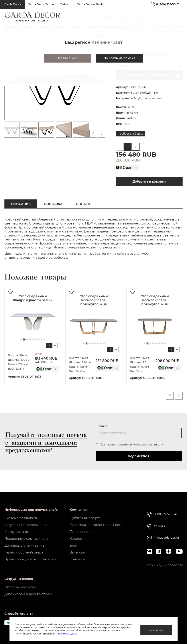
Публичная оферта (85, 518)
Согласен (156, 630)
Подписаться (139, 456)
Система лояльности (21, 518)
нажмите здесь (68, 634)
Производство (82, 532)
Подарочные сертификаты (26, 539)
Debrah (65, 4)
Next (179, 396)
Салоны (159, 526)
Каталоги (77, 539)
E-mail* (101, 426)
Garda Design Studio (91, 4)
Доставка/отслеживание (25, 546)
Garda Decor (13, 4)
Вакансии (78, 552)
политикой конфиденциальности (140, 444)
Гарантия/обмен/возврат (25, 552)
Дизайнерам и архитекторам (28, 594)
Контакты (77, 559)
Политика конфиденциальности (96, 525)
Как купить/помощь (20, 532)
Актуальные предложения (26, 525)
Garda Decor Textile (41, 4)
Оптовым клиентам (20, 587)
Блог (74, 546)
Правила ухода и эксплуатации (30, 559)
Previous (170, 396)
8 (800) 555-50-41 (168, 4)
